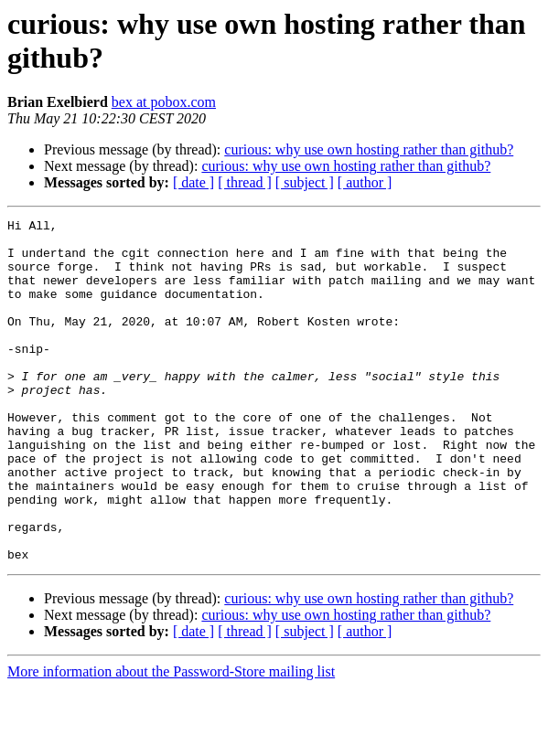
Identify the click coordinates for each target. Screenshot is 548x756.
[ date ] (193, 182)
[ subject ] (305, 182)
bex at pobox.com (164, 102)
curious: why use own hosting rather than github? (369, 149)
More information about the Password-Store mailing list (171, 740)
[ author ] (365, 182)
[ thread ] (245, 182)
